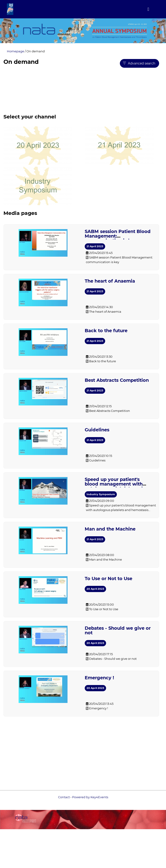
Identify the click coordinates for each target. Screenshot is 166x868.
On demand (36, 51)
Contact (64, 797)
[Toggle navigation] (148, 9)
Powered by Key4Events (83, 801)
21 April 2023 (95, 246)
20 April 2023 (95, 589)
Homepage (15, 51)
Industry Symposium (101, 494)
